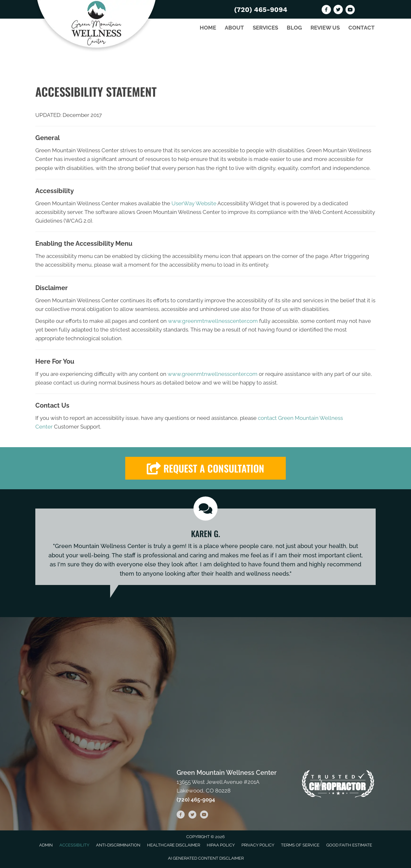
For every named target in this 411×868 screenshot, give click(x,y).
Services (265, 28)
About (234, 28)
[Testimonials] (205, 547)
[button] (205, 468)
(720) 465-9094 (261, 9)
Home (208, 28)
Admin (46, 845)
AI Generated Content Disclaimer (206, 858)
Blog (294, 28)
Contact (362, 28)
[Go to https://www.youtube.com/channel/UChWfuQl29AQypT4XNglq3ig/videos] (350, 11)
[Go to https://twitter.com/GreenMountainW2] (338, 11)
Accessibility (74, 845)
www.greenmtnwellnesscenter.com (213, 321)
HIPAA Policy (221, 845)
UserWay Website (194, 203)
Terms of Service (300, 845)
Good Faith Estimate (349, 845)
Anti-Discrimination (118, 845)
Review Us (325, 28)
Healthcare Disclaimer (174, 845)
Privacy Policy (258, 845)
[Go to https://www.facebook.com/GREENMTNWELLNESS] (326, 11)
